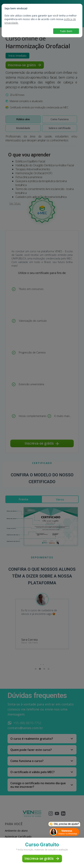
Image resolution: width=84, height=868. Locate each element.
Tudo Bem (66, 31)
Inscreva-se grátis (42, 859)
